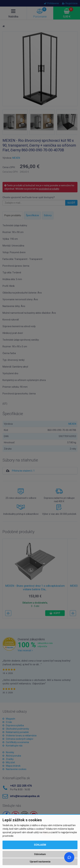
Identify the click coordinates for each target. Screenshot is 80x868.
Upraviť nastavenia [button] (40, 862)
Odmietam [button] (40, 854)
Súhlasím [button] (40, 845)
